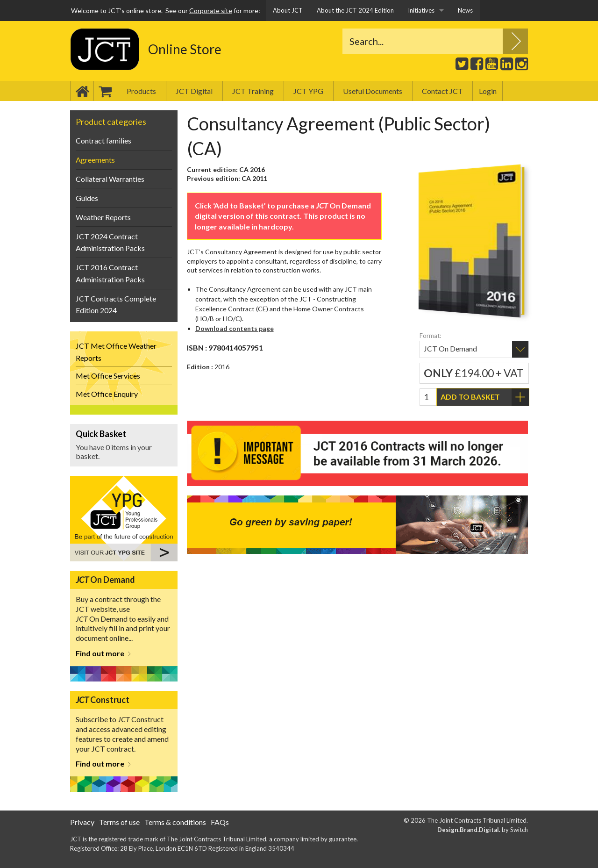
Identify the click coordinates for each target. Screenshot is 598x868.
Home (82, 91)
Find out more (100, 653)
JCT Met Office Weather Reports (116, 352)
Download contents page (235, 328)
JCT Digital (194, 91)
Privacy (82, 822)
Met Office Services (108, 376)
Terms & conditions (175, 822)
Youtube (491, 62)
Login (488, 91)
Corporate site (211, 11)
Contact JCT (442, 91)
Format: (430, 336)
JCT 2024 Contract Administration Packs (110, 242)
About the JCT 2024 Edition (355, 10)
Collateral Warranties (110, 179)
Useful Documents (373, 91)
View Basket (124, 445)
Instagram (520, 64)
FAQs (220, 822)
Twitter (461, 62)
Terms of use (119, 822)
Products (141, 91)
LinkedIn (505, 62)
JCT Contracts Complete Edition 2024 (116, 305)
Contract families (103, 140)
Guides (87, 198)
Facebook (476, 62)
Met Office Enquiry (107, 394)
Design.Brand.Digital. (469, 830)
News (465, 10)
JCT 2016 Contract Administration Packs (110, 273)
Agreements (95, 160)
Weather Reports (103, 217)
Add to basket (470, 397)
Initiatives (421, 10)
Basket (105, 91)
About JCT (288, 10)
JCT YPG (308, 91)
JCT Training (253, 91)
